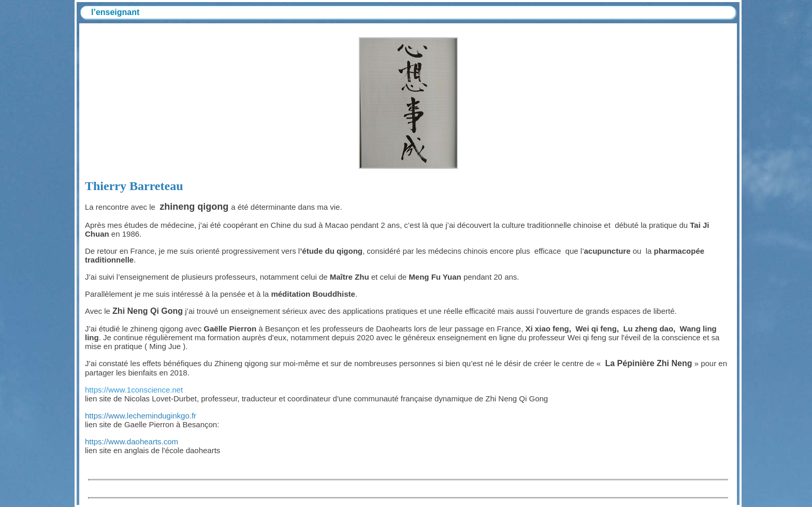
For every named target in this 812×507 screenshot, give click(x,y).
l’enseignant (115, 12)
